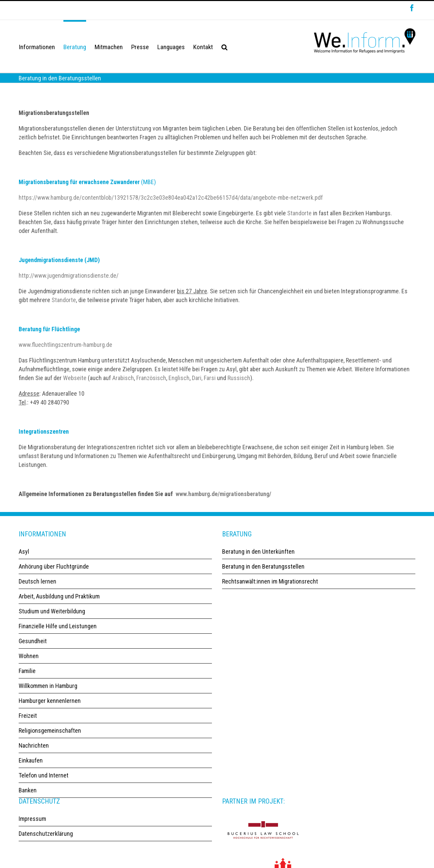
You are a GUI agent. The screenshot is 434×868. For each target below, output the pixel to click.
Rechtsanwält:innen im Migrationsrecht (270, 581)
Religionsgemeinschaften (50, 731)
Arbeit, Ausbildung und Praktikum (59, 596)
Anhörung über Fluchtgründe (54, 566)
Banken (28, 790)
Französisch (151, 378)
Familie (27, 671)
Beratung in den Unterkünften (258, 551)
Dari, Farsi (204, 378)
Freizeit (28, 716)
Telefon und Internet (44, 775)
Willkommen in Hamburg (48, 686)
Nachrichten (34, 745)
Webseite (75, 378)
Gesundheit (33, 641)
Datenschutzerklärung (46, 834)
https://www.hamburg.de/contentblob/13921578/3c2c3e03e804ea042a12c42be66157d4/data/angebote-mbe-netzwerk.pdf (171, 198)
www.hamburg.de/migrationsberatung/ (223, 494)
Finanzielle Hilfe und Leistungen (58, 626)
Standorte (299, 213)
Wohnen (29, 656)
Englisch (179, 378)
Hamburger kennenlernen (50, 701)
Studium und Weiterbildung (52, 611)
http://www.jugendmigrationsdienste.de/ (69, 275)
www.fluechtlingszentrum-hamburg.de (65, 345)
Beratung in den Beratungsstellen (263, 566)
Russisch (239, 378)
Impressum (32, 819)
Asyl (24, 551)
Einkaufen (31, 760)
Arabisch (123, 378)
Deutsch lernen (37, 581)
